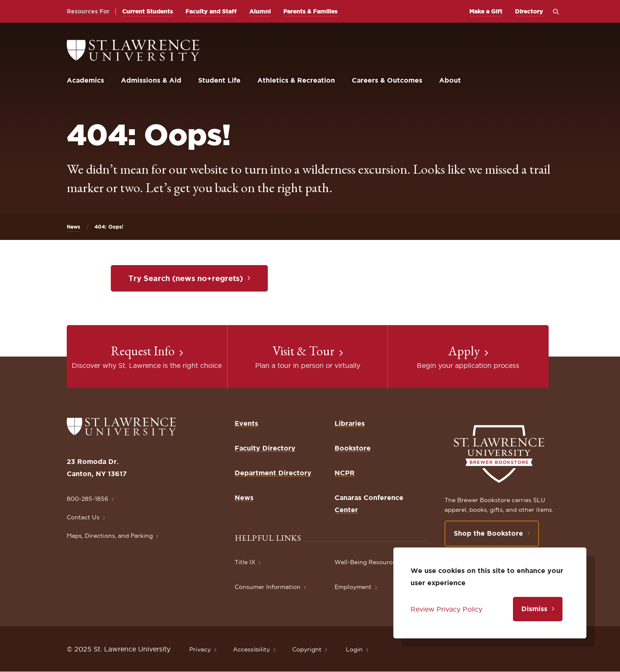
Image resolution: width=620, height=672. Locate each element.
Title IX (245, 562)
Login (354, 649)
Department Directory (273, 473)
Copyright (307, 649)
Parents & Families (310, 11)
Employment (353, 587)
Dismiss (534, 609)
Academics (85, 80)
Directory (529, 11)
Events (246, 423)
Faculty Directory (265, 448)
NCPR (345, 473)
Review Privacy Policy (446, 609)
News (73, 227)
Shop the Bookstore (488, 533)
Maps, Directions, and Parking (110, 536)
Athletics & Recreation (296, 80)
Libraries (350, 423)
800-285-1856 (88, 499)
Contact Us (83, 517)
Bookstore (353, 448)
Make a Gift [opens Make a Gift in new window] (486, 11)
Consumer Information (268, 587)
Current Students (148, 11)
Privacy (200, 649)
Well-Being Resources (367, 562)
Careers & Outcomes (387, 80)
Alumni (260, 11)
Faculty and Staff (211, 11)
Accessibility (251, 649)
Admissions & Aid (151, 80)
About (450, 80)
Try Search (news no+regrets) (186, 278)
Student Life (219, 80)
